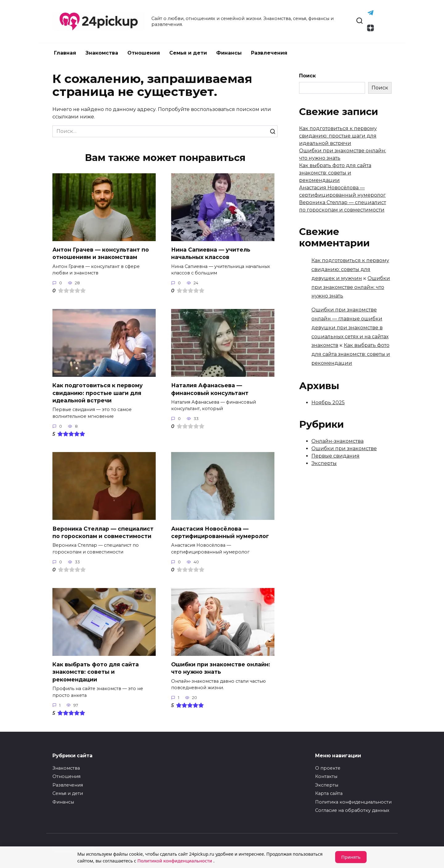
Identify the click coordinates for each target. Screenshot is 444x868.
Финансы (229, 53)
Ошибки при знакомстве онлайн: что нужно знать (221, 668)
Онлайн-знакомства (337, 441)
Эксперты (324, 463)
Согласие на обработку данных (352, 810)
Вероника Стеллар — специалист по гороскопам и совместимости (103, 533)
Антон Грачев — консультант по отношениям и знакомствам (101, 253)
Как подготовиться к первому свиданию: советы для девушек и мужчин (350, 269)
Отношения (144, 53)
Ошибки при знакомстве (344, 448)
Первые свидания (335, 456)
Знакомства (102, 53)
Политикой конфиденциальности (178, 861)
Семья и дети (188, 53)
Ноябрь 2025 (328, 403)
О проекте (328, 768)
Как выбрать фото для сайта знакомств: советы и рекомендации (96, 672)
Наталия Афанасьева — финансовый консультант (210, 389)
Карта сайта (329, 793)
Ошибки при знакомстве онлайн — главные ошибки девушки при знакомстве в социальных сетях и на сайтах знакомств (350, 327)
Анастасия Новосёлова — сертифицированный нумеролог (220, 533)
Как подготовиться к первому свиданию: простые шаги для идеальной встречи (98, 393)
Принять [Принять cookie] (351, 857)
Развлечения (269, 53)
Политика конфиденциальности (353, 802)
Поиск (307, 76)
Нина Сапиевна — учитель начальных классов (211, 253)
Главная (65, 53)
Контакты (326, 776)
